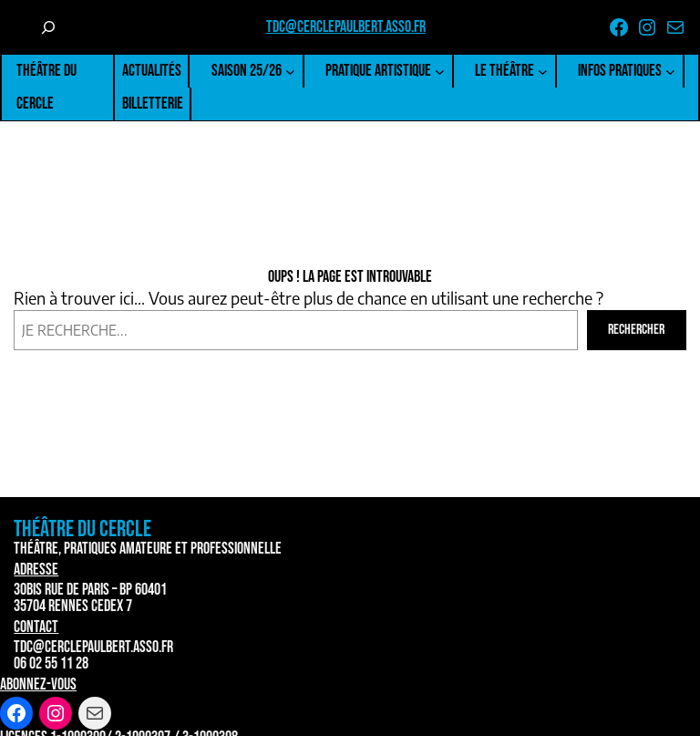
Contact (36, 627)
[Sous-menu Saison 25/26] (290, 72)
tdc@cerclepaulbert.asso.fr (346, 27)
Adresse (36, 570)
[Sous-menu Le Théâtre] (543, 72)
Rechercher (636, 330)
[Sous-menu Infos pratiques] (670, 72)
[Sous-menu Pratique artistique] (440, 72)
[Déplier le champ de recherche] (48, 27)
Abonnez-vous (38, 684)
